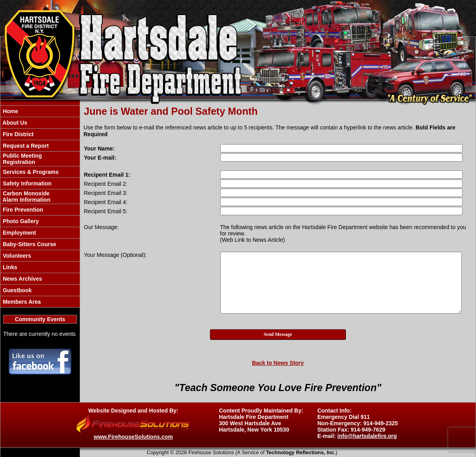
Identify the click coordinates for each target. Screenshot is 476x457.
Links (9, 267)
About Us (14, 123)
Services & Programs (30, 172)
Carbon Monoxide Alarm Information (26, 197)
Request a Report (25, 146)
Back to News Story (278, 363)
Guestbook (16, 290)
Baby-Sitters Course (29, 244)
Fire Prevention (22, 210)
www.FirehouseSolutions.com (133, 437)
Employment (19, 233)
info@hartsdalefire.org (367, 436)
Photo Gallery (20, 221)
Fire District (17, 134)
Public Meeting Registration (22, 159)
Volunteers (16, 256)
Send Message (278, 334)
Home (10, 111)
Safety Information (26, 183)
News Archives (22, 279)
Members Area (21, 302)
